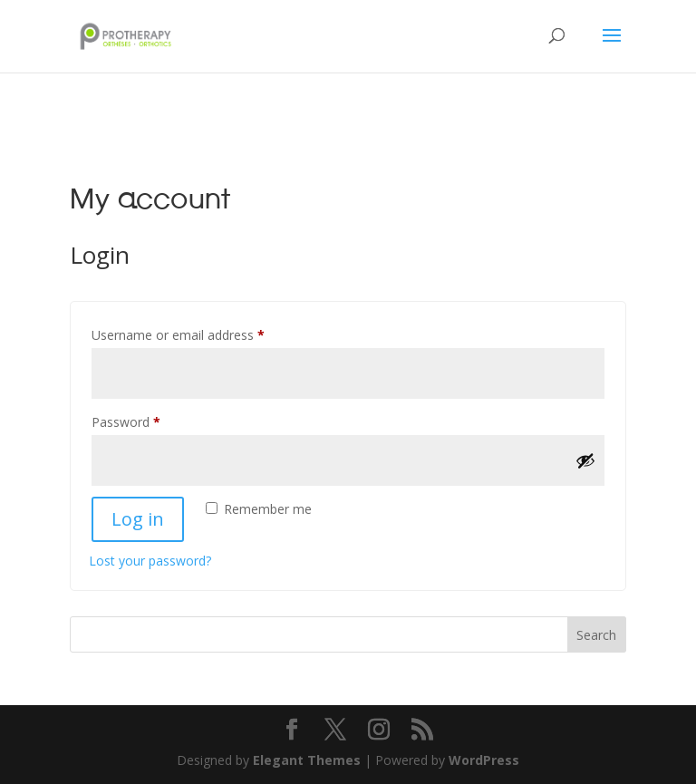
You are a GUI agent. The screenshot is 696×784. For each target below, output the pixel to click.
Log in (138, 519)
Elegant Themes (307, 760)
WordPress (484, 760)
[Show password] (585, 460)
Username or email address (203, 333)
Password (151, 420)
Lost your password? (150, 561)
